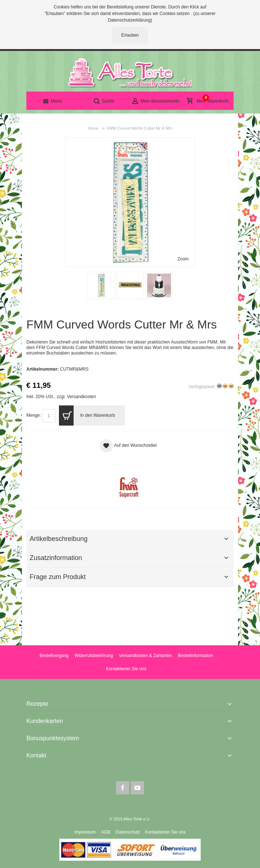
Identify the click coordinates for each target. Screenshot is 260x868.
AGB (106, 832)
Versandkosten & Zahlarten (146, 656)
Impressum (85, 832)
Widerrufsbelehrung (94, 656)
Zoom (183, 259)
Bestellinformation (195, 656)
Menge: (34, 415)
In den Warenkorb (87, 416)
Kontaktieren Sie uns (126, 669)
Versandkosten (81, 397)
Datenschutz (128, 832)
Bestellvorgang (54, 656)
